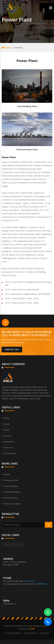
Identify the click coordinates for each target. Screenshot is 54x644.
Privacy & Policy (11, 498)
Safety (7, 430)
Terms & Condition (13, 633)
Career (7, 474)
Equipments (9, 442)
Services (8, 436)
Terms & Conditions (12, 504)
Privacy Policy (30, 633)
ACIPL (33, 629)
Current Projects (11, 486)
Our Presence (10, 453)
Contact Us (9, 447)
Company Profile (11, 480)
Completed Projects (12, 492)
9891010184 (29, 581)
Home (6, 48)
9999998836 (42, 584)
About (6, 424)
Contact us (12, 349)
